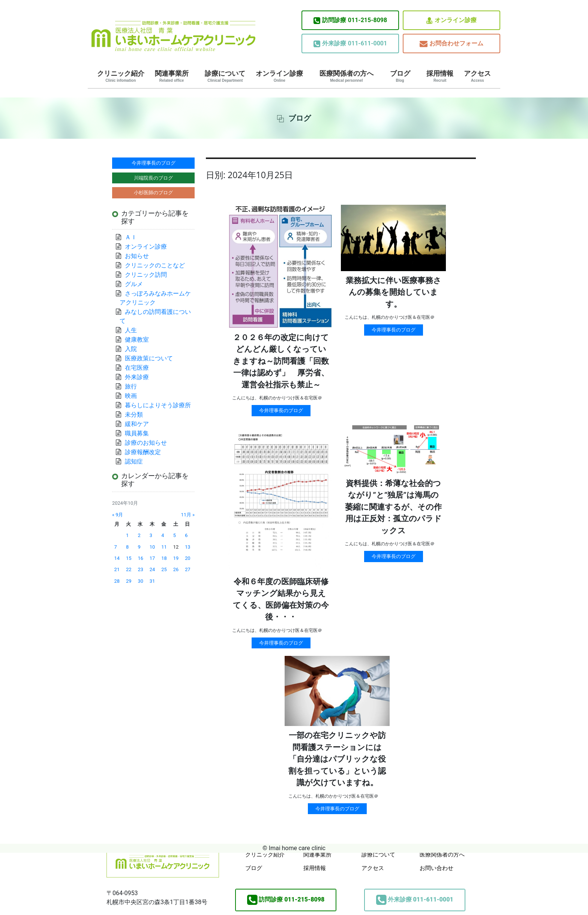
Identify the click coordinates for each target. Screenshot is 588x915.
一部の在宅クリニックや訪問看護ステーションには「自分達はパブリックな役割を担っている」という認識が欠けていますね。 (337, 759)
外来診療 (137, 377)
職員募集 (137, 433)
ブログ (400, 76)
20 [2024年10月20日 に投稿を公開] (187, 558)
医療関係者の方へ (346, 76)
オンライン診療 (451, 20)
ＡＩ (131, 237)
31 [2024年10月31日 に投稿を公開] (152, 581)
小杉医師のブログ (153, 193)
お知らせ (137, 256)
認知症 (134, 461)
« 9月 (118, 515)
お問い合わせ (436, 868)
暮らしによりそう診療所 (158, 405)
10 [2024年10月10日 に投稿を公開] (152, 547)
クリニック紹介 (121, 76)
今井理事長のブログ (281, 410)
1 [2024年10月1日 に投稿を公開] (127, 535)
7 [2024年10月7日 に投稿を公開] (116, 547)
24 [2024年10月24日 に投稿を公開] (152, 569)
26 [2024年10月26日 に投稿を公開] (176, 569)
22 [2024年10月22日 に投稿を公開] (129, 569)
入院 (131, 349)
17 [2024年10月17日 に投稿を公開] (152, 558)
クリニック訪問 (146, 275)
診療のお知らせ (146, 443)
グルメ (134, 284)
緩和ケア (140, 424)
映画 (131, 396)
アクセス (477, 76)
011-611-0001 (350, 43)
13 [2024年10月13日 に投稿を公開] (187, 547)
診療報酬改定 (143, 452)
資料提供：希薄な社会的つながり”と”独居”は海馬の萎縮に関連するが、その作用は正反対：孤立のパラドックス (393, 507)
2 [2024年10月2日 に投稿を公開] (139, 535)
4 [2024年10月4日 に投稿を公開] (163, 535)
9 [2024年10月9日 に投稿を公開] (139, 547)
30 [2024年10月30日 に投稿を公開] (140, 581)
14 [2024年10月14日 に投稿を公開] (117, 558)
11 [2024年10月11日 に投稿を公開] (164, 547)
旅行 (131, 386)
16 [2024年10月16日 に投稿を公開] (140, 558)
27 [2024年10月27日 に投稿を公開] (187, 569)
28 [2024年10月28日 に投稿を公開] (117, 581)
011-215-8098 (350, 20)
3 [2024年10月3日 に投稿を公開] (151, 535)
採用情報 (440, 76)
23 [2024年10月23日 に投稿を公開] (140, 569)
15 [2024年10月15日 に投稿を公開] (129, 558)
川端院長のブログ (153, 178)
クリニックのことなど (155, 265)
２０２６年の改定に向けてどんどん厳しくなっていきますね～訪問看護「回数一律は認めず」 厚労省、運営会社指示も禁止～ (281, 361)
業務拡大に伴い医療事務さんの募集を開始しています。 (394, 292)
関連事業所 (172, 76)
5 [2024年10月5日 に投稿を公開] (175, 535)
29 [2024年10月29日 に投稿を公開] (129, 581)
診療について (225, 76)
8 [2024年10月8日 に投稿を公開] (127, 547)
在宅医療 (137, 368)
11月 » (188, 515)
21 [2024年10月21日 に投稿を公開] (117, 569)
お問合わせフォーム (451, 44)
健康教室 (137, 340)
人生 (131, 330)
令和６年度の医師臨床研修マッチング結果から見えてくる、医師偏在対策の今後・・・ (281, 599)
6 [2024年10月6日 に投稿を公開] (186, 535)
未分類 (134, 415)
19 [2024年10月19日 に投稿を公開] (176, 558)
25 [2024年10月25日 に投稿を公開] (164, 569)
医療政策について (149, 358)
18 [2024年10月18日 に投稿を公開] (164, 558)
